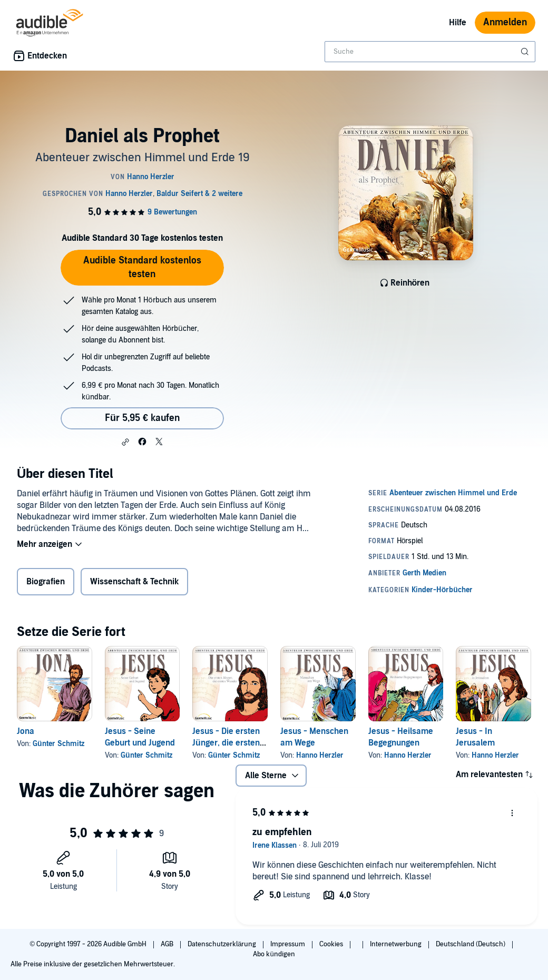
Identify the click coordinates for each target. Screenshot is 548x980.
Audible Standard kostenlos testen (142, 267)
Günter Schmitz (58, 744)
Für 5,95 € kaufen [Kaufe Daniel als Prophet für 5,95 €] (142, 418)
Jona (26, 731)
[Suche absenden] (526, 52)
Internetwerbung (397, 944)
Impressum (288, 944)
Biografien (46, 582)
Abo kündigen (274, 954)
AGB (168, 944)
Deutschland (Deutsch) (471, 944)
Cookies (332, 944)
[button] (125, 442)
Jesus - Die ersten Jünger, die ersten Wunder (226, 743)
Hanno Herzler (320, 755)
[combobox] (430, 52)
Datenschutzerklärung (223, 944)
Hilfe (458, 23)
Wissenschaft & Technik (134, 582)
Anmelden (505, 22)
